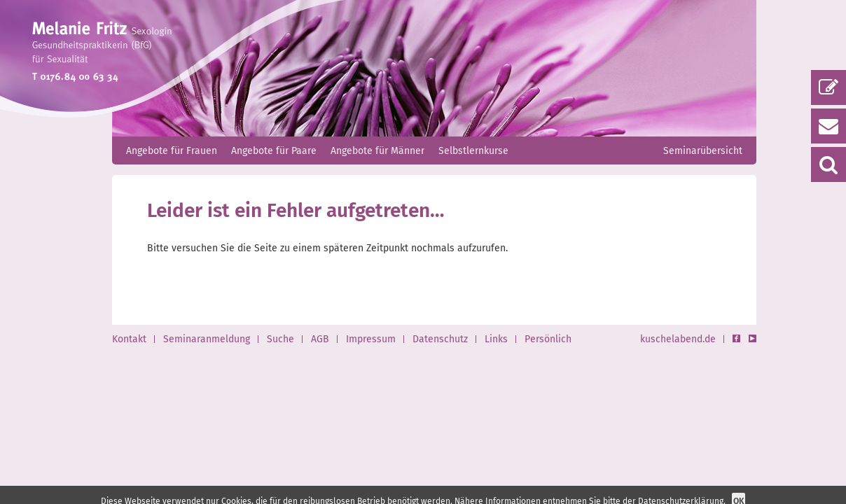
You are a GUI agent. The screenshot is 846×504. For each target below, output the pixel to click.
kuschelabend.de (678, 339)
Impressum (371, 339)
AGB (320, 339)
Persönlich (548, 339)
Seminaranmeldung (207, 339)
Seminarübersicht (703, 151)
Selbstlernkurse (473, 151)
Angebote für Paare (274, 151)
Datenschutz (440, 339)
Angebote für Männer (377, 151)
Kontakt (129, 339)
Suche (280, 339)
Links (496, 339)
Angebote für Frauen (172, 151)
